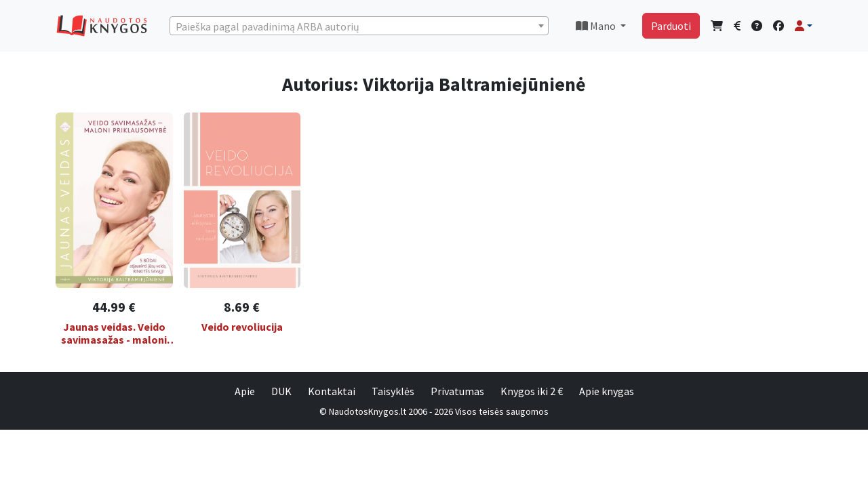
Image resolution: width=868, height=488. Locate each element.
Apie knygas (607, 391)
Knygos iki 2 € (532, 391)
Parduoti (671, 26)
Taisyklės (393, 391)
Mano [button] (597, 26)
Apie (245, 391)
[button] (804, 26)
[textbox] (359, 26)
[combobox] (359, 26)
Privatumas (457, 391)
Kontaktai (332, 391)
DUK (281, 391)
